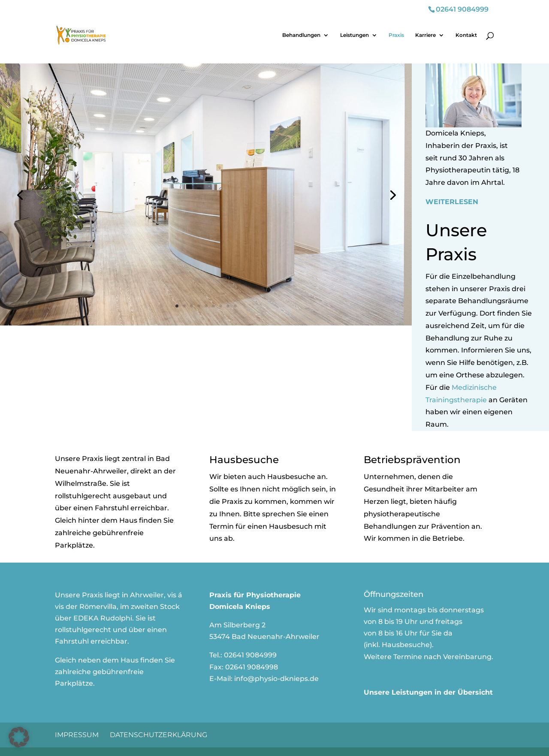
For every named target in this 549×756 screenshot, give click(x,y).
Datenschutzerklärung (158, 735)
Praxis (396, 35)
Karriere (425, 35)
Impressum (77, 735)
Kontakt (466, 35)
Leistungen (354, 35)
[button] (19, 737)
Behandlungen (301, 35)
